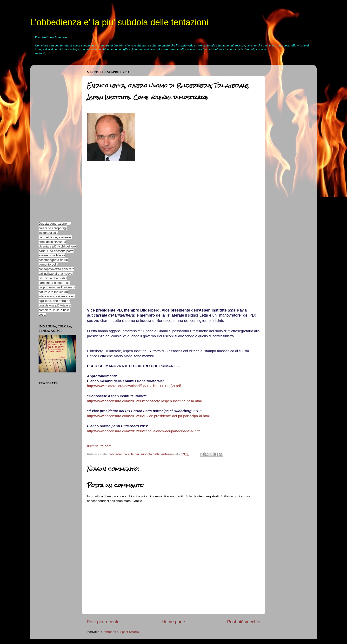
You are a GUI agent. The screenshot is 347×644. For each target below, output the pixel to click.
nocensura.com (99, 446)
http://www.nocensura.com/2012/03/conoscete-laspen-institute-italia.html (144, 401)
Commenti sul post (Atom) (120, 632)
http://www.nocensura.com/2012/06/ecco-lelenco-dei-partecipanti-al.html (144, 431)
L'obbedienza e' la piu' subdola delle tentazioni (119, 22)
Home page (173, 622)
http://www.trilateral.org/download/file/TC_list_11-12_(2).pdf (134, 386)
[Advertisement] (53, 141)
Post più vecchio (244, 622)
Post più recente (103, 622)
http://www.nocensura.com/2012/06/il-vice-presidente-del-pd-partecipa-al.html (148, 416)
